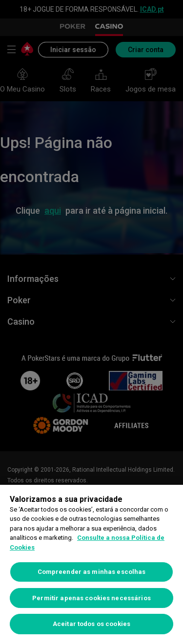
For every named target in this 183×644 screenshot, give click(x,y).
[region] (91, 564)
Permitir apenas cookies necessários (91, 598)
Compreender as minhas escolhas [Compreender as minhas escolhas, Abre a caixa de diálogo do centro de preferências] (92, 572)
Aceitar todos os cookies (91, 624)
